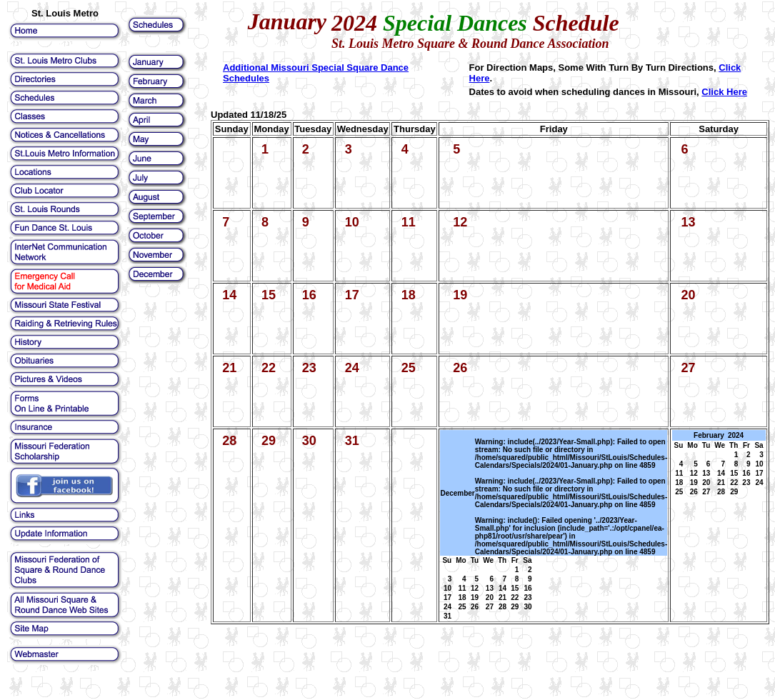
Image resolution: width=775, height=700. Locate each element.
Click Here (724, 92)
